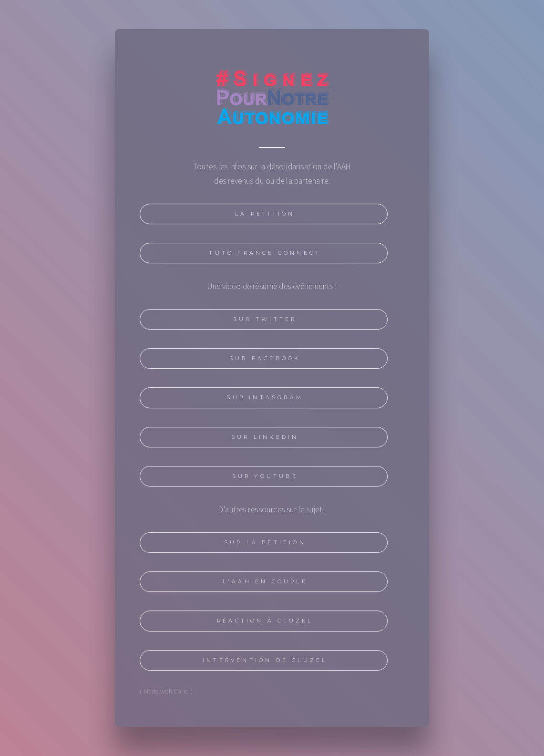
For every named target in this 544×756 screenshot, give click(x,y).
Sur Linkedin (265, 439)
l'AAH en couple (265, 584)
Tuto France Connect (265, 255)
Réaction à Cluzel (265, 623)
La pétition (265, 216)
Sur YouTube (265, 478)
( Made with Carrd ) (166, 693)
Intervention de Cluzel (265, 662)
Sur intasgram (265, 400)
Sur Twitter (265, 321)
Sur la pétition (265, 544)
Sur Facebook (265, 360)
